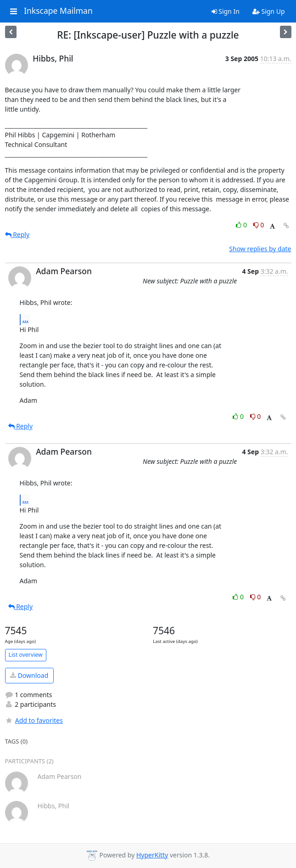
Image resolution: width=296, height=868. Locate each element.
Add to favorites (34, 720)
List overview (26, 655)
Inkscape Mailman (58, 11)
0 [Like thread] (242, 225)
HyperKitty (152, 855)
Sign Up (269, 11)
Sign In (226, 11)
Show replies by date (260, 249)
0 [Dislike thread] (259, 225)
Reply (17, 234)
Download (29, 675)
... (26, 319)
